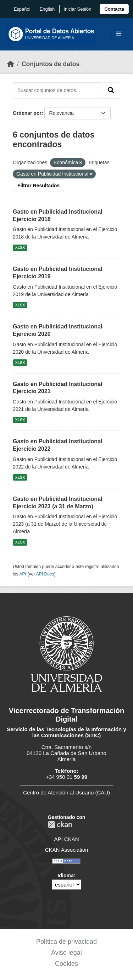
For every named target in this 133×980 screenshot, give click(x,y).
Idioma (66, 875)
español (22, 9)
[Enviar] (111, 90)
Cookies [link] (66, 964)
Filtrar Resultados (38, 186)
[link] (114, 9)
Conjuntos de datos (51, 64)
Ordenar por (27, 113)
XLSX (20, 247)
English (47, 9)
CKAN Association (67, 850)
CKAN (60, 824)
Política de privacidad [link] (66, 942)
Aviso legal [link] (66, 953)
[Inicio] (11, 64)
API (23, 574)
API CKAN (66, 839)
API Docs (45, 574)
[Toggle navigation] (119, 34)
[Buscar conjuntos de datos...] (57, 90)
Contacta (114, 9)
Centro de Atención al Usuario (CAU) (66, 792)
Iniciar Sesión (77, 9)
